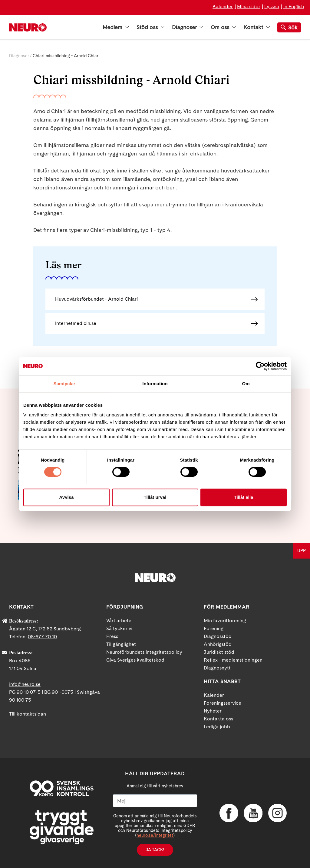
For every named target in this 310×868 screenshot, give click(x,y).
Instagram (277, 813)
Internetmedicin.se (76, 323)
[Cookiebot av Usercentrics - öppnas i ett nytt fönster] (260, 366)
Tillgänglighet (121, 644)
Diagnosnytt (217, 668)
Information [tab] (155, 384)
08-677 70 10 (42, 637)
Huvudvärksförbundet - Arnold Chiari (96, 299)
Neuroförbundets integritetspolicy (144, 652)
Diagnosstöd (218, 636)
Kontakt (257, 27)
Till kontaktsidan (28, 714)
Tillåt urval (155, 497)
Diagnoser (188, 27)
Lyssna (272, 7)
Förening (214, 628)
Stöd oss (151, 27)
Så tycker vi (119, 628)
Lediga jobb (217, 727)
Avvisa (67, 497)
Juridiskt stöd (219, 652)
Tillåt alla (244, 497)
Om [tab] (246, 384)
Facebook (229, 813)
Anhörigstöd (218, 644)
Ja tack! (155, 850)
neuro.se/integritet (155, 835)
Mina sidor (249, 7)
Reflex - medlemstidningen (233, 660)
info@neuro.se (25, 684)
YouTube (253, 813)
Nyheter (213, 711)
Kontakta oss (218, 719)
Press (112, 636)
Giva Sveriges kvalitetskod (135, 660)
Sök (289, 27)
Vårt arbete (119, 621)
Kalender (223, 7)
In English (294, 7)
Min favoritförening (225, 621)
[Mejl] (155, 801)
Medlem (116, 27)
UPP (302, 551)
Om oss (223, 27)
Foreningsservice (223, 703)
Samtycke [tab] (64, 384)
